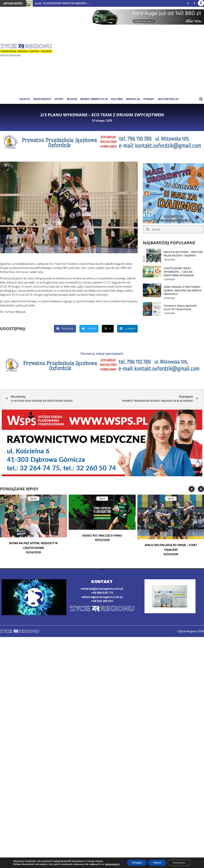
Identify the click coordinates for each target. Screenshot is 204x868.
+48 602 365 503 (102, 601)
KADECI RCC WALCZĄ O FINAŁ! (102, 535)
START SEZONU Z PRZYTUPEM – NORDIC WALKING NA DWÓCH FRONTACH (183, 290)
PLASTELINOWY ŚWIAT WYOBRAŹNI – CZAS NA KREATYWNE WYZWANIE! (179, 272)
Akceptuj (137, 863)
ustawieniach (112, 864)
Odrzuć (157, 863)
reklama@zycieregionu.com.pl (102, 597)
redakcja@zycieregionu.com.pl (102, 589)
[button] (201, 99)
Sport (33, 498)
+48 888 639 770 (102, 593)
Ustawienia (179, 863)
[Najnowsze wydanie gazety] (170, 596)
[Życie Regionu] (26, 51)
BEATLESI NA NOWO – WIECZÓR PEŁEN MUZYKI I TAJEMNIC (183, 254)
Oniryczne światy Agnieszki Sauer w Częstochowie (180, 307)
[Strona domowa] (102, 609)
